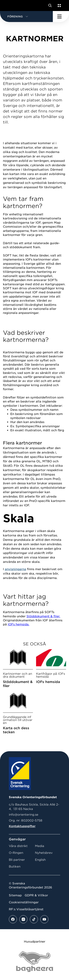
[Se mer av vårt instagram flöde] (23, 919)
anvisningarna (15, 569)
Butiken (15, 867)
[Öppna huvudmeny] (61, 17)
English (40, 860)
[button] (26, 17)
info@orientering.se (24, 815)
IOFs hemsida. (18, 624)
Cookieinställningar (24, 902)
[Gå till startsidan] (10, 6)
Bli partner (17, 860)
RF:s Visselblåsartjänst (26, 909)
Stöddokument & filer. (43, 616)
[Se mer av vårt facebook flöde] (13, 919)
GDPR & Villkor (36, 895)
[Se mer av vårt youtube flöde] (44, 919)
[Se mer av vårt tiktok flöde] (34, 919)
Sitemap (15, 895)
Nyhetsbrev (44, 853)
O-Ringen (16, 853)
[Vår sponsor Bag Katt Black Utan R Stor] (35, 962)
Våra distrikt (18, 846)
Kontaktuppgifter (22, 826)
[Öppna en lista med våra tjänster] (59, 6)
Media (40, 846)
